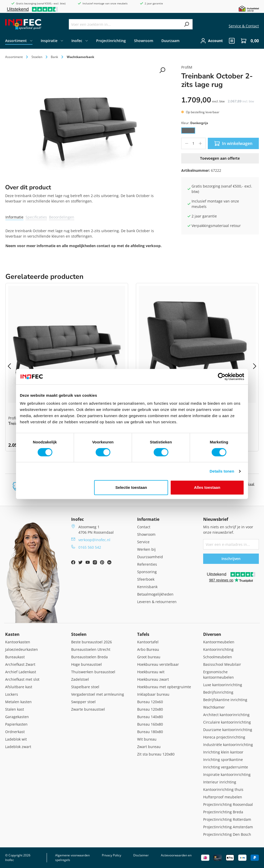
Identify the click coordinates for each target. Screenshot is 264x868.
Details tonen (222, 471)
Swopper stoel (83, 702)
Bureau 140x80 (150, 717)
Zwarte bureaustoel (88, 709)
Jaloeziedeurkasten (22, 649)
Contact (144, 527)
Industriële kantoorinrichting (228, 745)
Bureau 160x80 (150, 724)
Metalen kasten (18, 702)
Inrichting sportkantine (223, 760)
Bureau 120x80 (150, 709)
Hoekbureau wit (151, 672)
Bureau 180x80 (150, 732)
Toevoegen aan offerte (220, 158)
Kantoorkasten (18, 642)
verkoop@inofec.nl (94, 540)
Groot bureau (149, 657)
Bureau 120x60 (150, 702)
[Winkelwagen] (248, 41)
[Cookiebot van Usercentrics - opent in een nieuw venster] (222, 377)
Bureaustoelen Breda (89, 657)
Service (143, 542)
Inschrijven (231, 559)
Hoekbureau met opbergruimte (164, 687)
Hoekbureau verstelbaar (158, 664)
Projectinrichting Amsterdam (228, 827)
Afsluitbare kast (19, 687)
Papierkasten (16, 724)
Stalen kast (15, 709)
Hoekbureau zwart (153, 679)
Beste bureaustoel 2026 (92, 642)
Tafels (143, 634)
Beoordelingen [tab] (62, 217)
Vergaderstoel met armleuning (98, 694)
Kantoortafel (148, 642)
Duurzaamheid (150, 557)
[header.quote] (232, 41)
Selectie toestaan (131, 487)
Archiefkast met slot (22, 679)
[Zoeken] (187, 24)
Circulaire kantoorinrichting (227, 722)
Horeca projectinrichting (224, 737)
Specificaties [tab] (36, 217)
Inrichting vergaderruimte (226, 767)
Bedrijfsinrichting (218, 692)
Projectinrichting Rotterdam (227, 819)
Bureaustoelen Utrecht (91, 649)
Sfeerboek (146, 579)
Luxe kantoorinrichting (223, 685)
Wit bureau (147, 739)
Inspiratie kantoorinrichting (227, 774)
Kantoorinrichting (218, 649)
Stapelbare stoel (85, 687)
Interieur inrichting (220, 782)
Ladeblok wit (16, 739)
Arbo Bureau (148, 649)
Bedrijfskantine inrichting (225, 700)
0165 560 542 (90, 547)
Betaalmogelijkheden (155, 594)
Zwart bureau (149, 747)
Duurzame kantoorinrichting (228, 730)
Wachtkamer (214, 707)
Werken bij (146, 549)
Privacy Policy (112, 855)
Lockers (12, 694)
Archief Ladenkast (21, 672)
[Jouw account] (212, 41)
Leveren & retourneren (157, 602)
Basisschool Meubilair (222, 664)
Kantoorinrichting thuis (223, 789)
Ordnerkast (15, 732)
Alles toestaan (207, 487)
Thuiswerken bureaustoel (93, 672)
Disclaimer (141, 855)
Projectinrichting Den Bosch (227, 834)
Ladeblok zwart (18, 747)
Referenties (147, 564)
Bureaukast (15, 657)
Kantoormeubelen (219, 642)
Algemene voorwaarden (72, 855)
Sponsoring (147, 572)
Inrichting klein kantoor (223, 752)
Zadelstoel (80, 679)
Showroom (146, 534)
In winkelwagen (233, 143)
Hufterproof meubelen (223, 797)
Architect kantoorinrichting (226, 715)
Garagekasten (17, 717)
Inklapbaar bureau (153, 694)
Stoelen (79, 634)
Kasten (12, 634)
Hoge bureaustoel (86, 664)
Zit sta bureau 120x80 (156, 754)
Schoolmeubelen (218, 657)
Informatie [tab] (14, 217)
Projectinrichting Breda (223, 812)
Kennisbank (147, 587)
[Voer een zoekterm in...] (125, 24)
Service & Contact (244, 26)
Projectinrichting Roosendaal (228, 804)
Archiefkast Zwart (20, 664)
